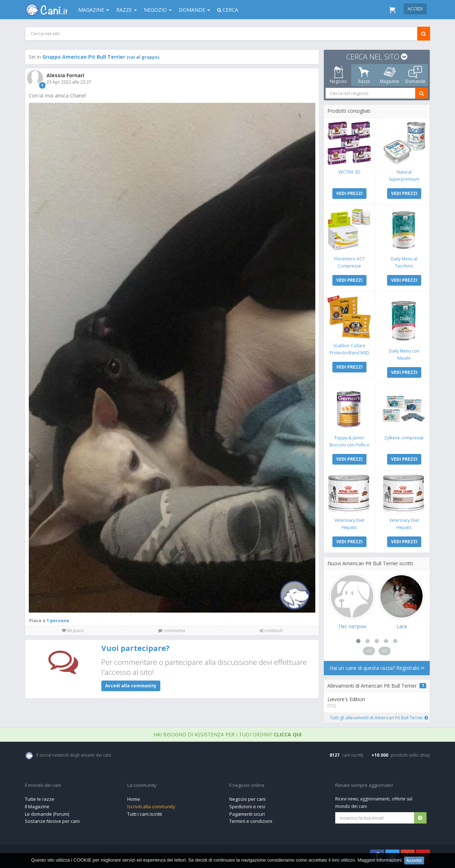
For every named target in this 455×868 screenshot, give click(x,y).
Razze (127, 10)
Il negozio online (247, 785)
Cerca (228, 10)
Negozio (158, 10)
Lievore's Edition (346, 699)
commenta (172, 631)
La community (142, 785)
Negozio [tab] (338, 75)
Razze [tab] (364, 75)
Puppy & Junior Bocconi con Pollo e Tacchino (349, 445)
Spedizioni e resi (247, 806)
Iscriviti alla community (151, 806)
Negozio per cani (247, 799)
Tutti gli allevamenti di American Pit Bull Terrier (379, 718)
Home (134, 799)
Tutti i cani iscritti (145, 814)
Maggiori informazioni (380, 860)
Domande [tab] (415, 75)
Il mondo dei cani (43, 785)
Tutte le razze (40, 799)
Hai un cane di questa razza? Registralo (377, 668)
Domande (194, 10)
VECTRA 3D (349, 172)
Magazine (94, 10)
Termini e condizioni (251, 821)
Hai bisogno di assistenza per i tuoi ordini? (227, 734)
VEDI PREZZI (349, 193)
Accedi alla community (131, 686)
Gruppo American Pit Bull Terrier (101, 57)
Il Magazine (37, 806)
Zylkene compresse (404, 438)
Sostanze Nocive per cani (52, 821)
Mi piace (73, 631)
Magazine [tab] (390, 75)
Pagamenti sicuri (247, 814)
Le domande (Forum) (47, 814)
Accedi (415, 9)
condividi (271, 631)
